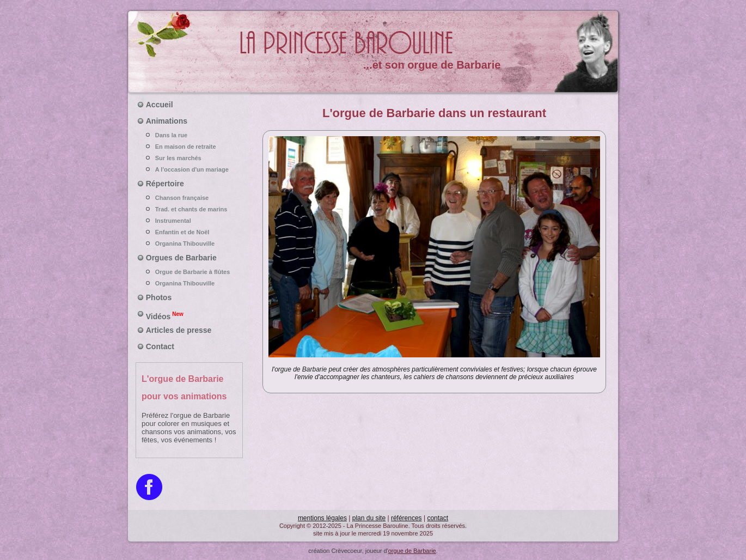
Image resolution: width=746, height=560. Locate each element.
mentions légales (322, 518)
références (406, 518)
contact (438, 518)
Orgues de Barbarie (181, 258)
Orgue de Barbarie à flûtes (189, 272)
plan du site (369, 518)
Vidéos (165, 315)
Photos (159, 297)
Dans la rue (189, 135)
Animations (167, 121)
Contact (160, 346)
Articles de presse (179, 330)
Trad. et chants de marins (189, 209)
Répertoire (165, 184)
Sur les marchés (189, 158)
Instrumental (189, 221)
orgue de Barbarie (412, 551)
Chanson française (189, 198)
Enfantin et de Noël (189, 232)
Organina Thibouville (189, 244)
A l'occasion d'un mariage (189, 169)
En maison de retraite (189, 147)
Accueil (160, 105)
